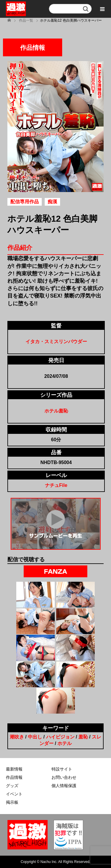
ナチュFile (56, 485)
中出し (35, 737)
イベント (14, 794)
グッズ (12, 786)
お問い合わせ (64, 777)
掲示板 (12, 802)
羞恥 (83, 737)
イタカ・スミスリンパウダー (56, 342)
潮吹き (17, 737)
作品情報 (14, 777)
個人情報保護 (64, 786)
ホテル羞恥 (56, 411)
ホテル (65, 743)
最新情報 (14, 769)
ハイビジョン (60, 737)
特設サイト (62, 769)
